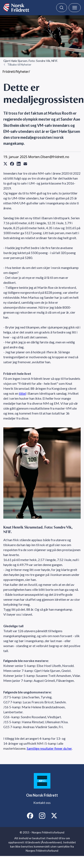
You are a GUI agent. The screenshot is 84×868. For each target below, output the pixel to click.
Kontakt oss (42, 803)
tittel (22, 393)
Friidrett (9, 72)
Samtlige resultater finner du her (49, 748)
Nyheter (23, 72)
